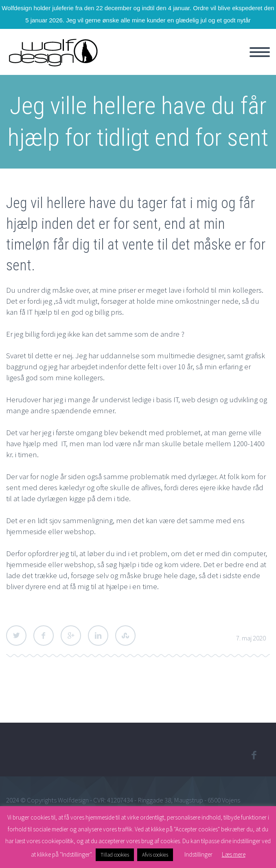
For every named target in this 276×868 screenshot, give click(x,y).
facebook (254, 755)
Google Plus (71, 636)
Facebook (44, 636)
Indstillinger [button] (198, 854)
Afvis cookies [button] (155, 855)
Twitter (16, 636)
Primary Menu (260, 52)
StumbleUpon (125, 636)
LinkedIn (98, 636)
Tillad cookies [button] (115, 855)
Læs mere (234, 854)
